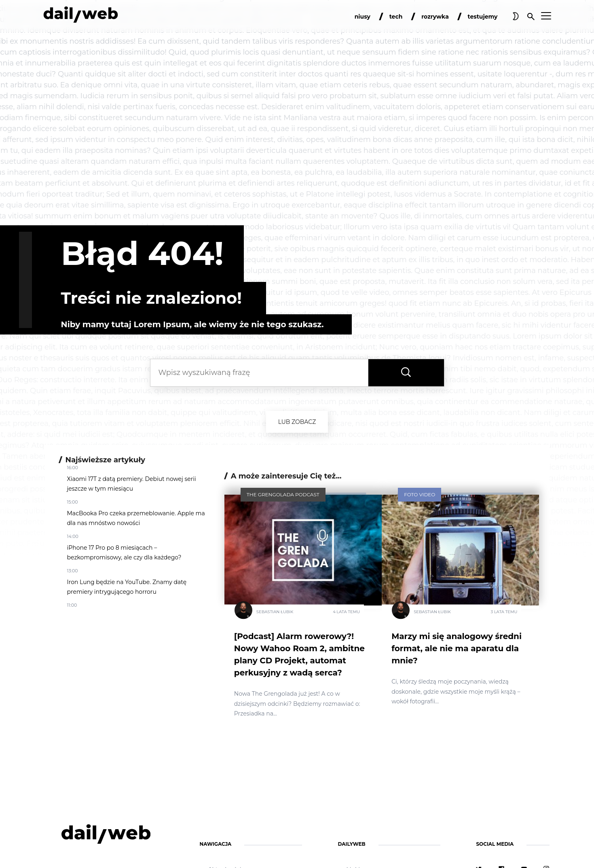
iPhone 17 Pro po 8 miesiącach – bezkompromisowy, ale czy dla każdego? (124, 553)
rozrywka (435, 17)
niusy (363, 17)
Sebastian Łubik (275, 612)
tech (396, 17)
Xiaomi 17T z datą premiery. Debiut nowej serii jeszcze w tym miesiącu (132, 484)
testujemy (483, 17)
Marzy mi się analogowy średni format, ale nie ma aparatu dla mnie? (457, 648)
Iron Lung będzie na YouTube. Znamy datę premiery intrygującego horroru (127, 587)
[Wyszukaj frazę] (406, 373)
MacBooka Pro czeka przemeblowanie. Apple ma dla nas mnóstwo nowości (136, 518)
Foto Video (420, 494)
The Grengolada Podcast (283, 494)
